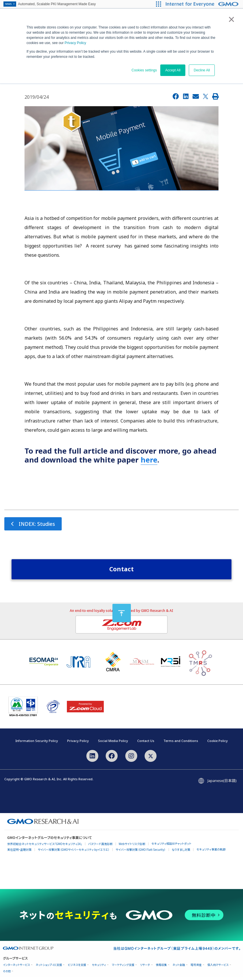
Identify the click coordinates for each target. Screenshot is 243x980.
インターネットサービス (16, 967)
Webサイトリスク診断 (132, 846)
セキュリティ (99, 967)
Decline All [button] (202, 70)
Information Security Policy (37, 743)
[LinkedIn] (186, 96)
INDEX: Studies (40, 525)
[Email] (196, 96)
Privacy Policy (75, 43)
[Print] (215, 96)
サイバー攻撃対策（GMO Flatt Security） (141, 852)
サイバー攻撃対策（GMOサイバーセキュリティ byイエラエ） (74, 852)
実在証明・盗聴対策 (19, 852)
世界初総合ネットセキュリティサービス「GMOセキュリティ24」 (45, 846)
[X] (206, 96)
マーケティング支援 (123, 967)
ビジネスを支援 (77, 967)
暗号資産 (196, 967)
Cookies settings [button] (144, 70)
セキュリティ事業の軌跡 (211, 852)
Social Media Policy (113, 743)
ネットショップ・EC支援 (49, 967)
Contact (121, 572)
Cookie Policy (217, 743)
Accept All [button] (173, 70)
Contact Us (146, 743)
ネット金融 (179, 967)
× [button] (231, 19)
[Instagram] (131, 758)
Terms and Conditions (181, 743)
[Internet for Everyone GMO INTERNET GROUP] (203, 4)
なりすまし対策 (181, 852)
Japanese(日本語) (222, 783)
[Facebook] (176, 96)
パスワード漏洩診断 (100, 846)
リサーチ (145, 967)
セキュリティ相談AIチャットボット (171, 846)
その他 (7, 974)
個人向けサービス (218, 967)
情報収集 (161, 967)
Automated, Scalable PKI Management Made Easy (50, 4)
